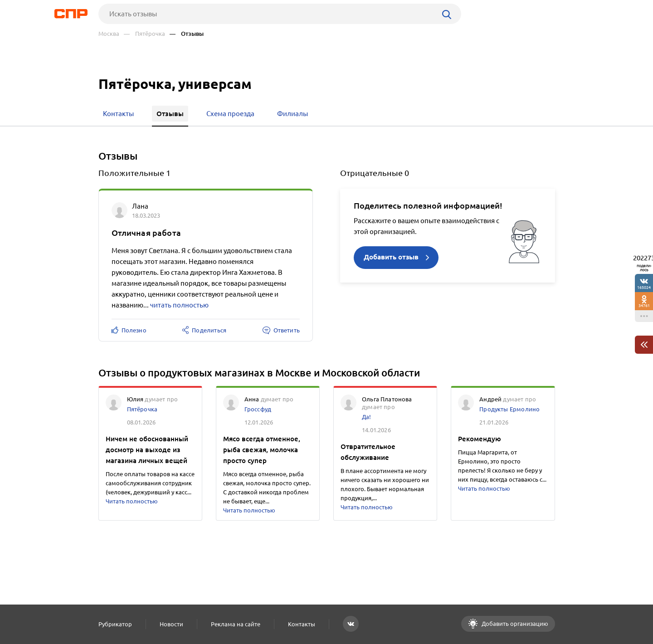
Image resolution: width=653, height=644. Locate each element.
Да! (367, 417)
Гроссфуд (258, 409)
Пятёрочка (142, 409)
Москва (109, 34)
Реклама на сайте (236, 624)
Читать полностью (132, 501)
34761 (644, 305)
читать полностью (179, 305)
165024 (644, 287)
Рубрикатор (115, 624)
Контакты (302, 624)
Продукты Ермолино (509, 409)
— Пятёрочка (144, 34)
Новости (171, 624)
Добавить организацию (514, 624)
